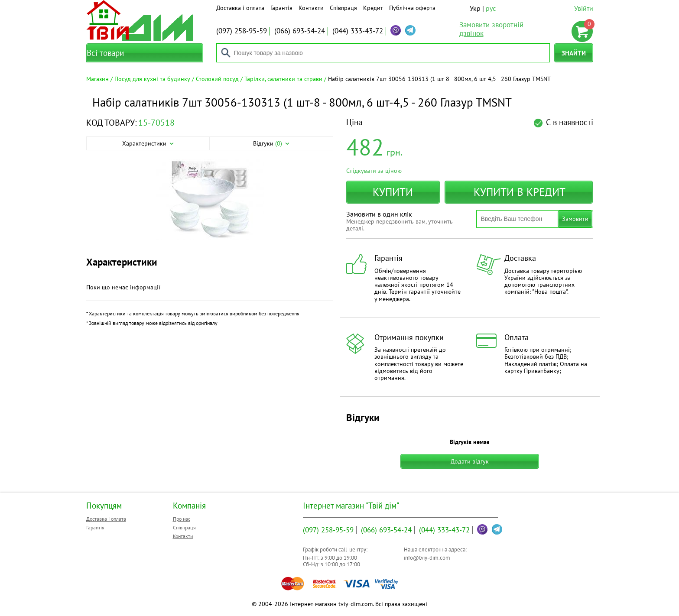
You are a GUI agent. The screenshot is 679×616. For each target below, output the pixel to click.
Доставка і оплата (240, 8)
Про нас (182, 519)
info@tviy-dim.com (427, 558)
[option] (210, 200)
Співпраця (343, 8)
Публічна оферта (412, 8)
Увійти (584, 8)
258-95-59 (242, 31)
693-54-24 (300, 31)
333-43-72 (358, 31)
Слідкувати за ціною (374, 171)
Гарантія (281, 8)
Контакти (311, 8)
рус (491, 8)
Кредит (373, 8)
